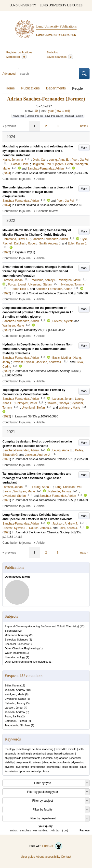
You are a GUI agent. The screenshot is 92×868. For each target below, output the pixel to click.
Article (41, 179)
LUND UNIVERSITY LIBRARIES (61, 5)
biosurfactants (32, 758)
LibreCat (52, 846)
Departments (56, 88)
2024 (7, 173)
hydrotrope (23, 767)
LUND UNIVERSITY (23, 5)
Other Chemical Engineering (22, 648)
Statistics (52, 52)
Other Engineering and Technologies (26, 662)
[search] (48, 74)
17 (82, 626)
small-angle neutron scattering (35, 749)
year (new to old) (59, 111)
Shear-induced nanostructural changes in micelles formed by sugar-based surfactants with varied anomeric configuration (38, 271)
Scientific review (47, 211)
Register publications (19, 52)
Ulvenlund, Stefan (15, 699)
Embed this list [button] (35, 116)
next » (84, 126)
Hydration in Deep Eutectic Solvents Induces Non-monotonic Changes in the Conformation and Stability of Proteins (37, 349)
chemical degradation (55, 758)
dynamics (78, 762)
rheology (10, 749)
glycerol (9, 767)
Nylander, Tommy (15, 703)
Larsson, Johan (14, 708)
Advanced (9, 74)
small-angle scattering (31, 754)
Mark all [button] (70, 116)
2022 (7, 252)
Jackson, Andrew (15, 690)
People (78, 88)
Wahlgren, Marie (14, 694)
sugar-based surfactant (60, 754)
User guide (28, 857)
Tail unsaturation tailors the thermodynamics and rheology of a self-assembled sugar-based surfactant (37, 478)
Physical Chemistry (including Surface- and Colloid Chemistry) (42, 626)
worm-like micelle (66, 749)
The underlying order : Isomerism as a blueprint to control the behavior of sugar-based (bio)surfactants (38, 192)
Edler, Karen (12, 685)
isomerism (53, 767)
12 (23, 685)
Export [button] (80, 116)
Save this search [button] (54, 116)
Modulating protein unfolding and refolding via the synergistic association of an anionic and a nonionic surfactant (38, 151)
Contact (66, 857)
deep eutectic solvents (57, 762)
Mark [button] (84, 148)
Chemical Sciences (16, 644)
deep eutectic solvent (29, 762)
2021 (7, 459)
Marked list (16, 57)
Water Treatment (15, 653)
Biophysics (11, 631)
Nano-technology (15, 657)
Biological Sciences (16, 640)
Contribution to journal (17, 179)
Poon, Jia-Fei (13, 716)
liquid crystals (70, 767)
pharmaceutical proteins (34, 771)
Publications (30, 88)
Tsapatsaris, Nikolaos (17, 725)
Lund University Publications (57, 26)
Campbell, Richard (16, 721)
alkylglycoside (13, 758)
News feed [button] (19, 116)
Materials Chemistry (17, 635)
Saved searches (60, 57)
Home (10, 88)
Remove (85, 830)
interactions (38, 767)
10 (36, 111)
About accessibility (48, 857)
